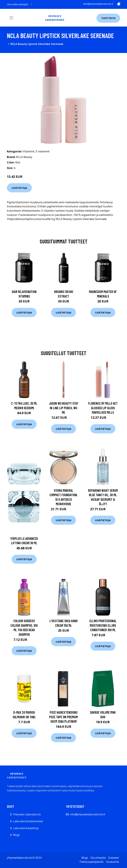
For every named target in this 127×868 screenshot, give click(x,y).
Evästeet (114, 858)
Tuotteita (108, 18)
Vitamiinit (29, 151)
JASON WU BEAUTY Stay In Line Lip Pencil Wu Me (64, 408)
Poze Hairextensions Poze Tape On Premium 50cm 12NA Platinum (63, 717)
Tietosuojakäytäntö (91, 862)
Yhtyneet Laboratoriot (27, 814)
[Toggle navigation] (11, 18)
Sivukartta (112, 862)
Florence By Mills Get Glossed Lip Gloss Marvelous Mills (103, 408)
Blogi (16, 835)
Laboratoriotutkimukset (28, 821)
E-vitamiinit (43, 151)
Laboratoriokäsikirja (26, 828)
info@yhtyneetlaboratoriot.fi (98, 4)
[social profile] (31, 4)
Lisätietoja (19, 188)
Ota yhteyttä (98, 858)
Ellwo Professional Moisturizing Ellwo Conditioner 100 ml (103, 625)
